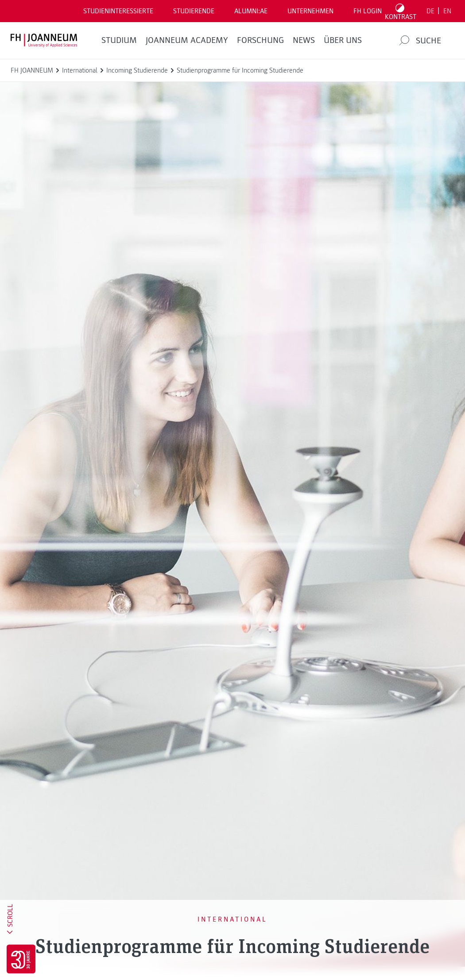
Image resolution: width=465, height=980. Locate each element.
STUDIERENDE (194, 11)
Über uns (343, 40)
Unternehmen (310, 11)
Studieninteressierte (118, 11)
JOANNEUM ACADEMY (187, 40)
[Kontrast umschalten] (401, 11)
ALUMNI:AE (251, 11)
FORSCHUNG (260, 40)
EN (447, 11)
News (304, 40)
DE (430, 11)
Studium (119, 40)
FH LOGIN (368, 11)
